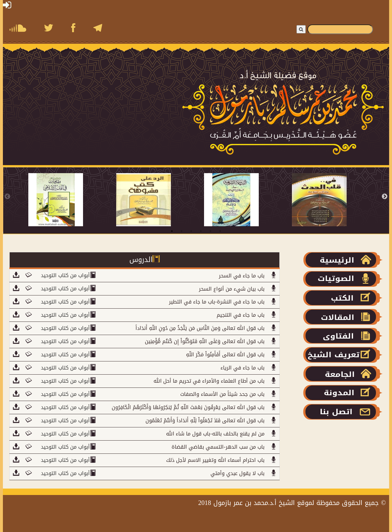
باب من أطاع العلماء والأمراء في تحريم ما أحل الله (209, 381)
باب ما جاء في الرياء (243, 368)
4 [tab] (201, 231)
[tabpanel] (72, 200)
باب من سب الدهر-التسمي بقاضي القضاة (218, 447)
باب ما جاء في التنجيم (241, 315)
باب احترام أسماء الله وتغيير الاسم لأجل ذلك (215, 460)
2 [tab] (182, 231)
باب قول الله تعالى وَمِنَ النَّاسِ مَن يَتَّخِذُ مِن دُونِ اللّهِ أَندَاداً (200, 328)
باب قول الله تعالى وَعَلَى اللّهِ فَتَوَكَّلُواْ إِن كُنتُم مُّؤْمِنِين (205, 341)
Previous (7, 197)
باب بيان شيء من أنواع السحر (232, 289)
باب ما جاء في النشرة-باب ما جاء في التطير (217, 302)
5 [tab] (210, 231)
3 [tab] (191, 231)
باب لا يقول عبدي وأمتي (238, 473)
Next (385, 197)
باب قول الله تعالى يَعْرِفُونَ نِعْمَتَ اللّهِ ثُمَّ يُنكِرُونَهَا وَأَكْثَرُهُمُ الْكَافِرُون (188, 407)
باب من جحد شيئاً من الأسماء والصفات (222, 394)
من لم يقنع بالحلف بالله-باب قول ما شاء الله (215, 434)
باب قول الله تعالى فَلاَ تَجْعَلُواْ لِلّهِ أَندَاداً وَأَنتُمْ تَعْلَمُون (205, 420)
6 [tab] (220, 231)
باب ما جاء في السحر (242, 276)
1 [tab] (172, 231)
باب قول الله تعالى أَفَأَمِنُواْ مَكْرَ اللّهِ (225, 355)
